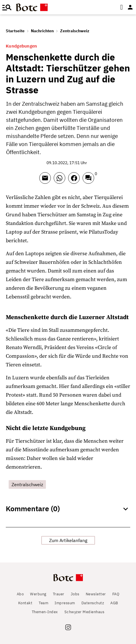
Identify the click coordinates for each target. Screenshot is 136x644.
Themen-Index (45, 612)
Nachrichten (42, 31)
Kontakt (25, 603)
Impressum (65, 603)
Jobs (75, 594)
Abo (20, 594)
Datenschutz (93, 603)
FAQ (116, 594)
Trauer (59, 594)
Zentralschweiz (75, 31)
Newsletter (96, 594)
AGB (114, 603)
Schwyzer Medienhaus (84, 612)
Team (43, 603)
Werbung (38, 594)
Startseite (15, 31)
